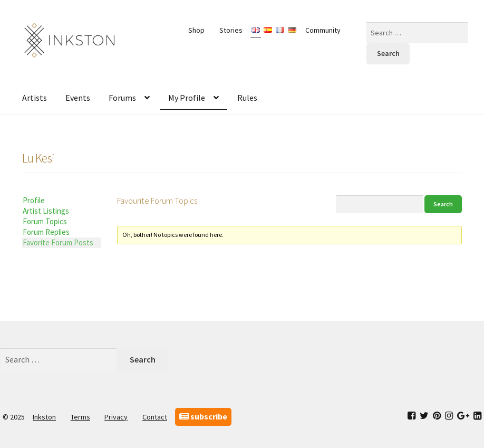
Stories (231, 30)
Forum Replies (46, 232)
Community (323, 30)
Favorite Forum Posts (58, 242)
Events (78, 98)
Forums (122, 98)
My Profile (187, 98)
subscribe (203, 416)
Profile (34, 200)
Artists (35, 98)
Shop (196, 30)
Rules (247, 98)
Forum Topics (45, 221)
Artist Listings (46, 211)
